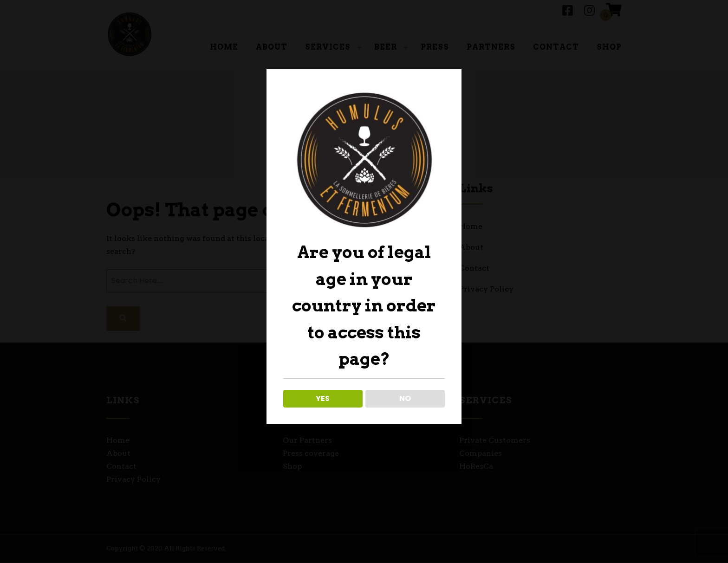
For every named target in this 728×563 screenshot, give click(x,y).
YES (323, 398)
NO (405, 398)
